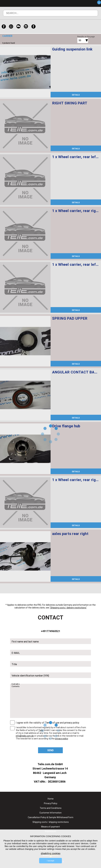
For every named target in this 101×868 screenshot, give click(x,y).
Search (91, 15)
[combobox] (79, 40)
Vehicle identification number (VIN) (30, 676)
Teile (41, 730)
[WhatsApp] (11, 26)
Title (14, 664)
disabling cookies (51, 853)
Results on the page (86, 37)
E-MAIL (16, 653)
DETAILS (76, 95)
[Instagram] (26, 26)
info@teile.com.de (25, 736)
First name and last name (25, 642)
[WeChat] (19, 26)
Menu (81, 3)
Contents (16, 684)
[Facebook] (4, 26)
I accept (50, 861)
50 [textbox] (80, 40)
